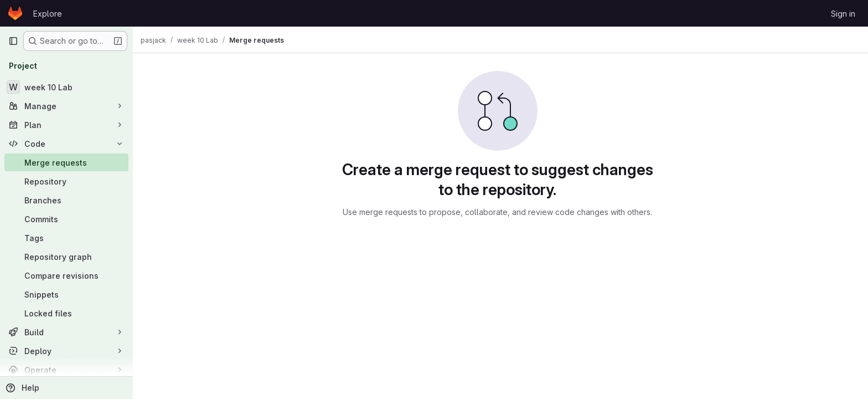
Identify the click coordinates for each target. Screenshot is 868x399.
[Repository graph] (66, 257)
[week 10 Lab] (66, 87)
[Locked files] (66, 313)
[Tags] (66, 238)
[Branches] (66, 200)
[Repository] (66, 181)
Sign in (843, 14)
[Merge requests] (66, 162)
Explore (48, 14)
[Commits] (66, 219)
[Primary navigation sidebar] (13, 41)
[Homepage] (15, 13)
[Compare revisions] (66, 275)
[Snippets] (66, 294)
